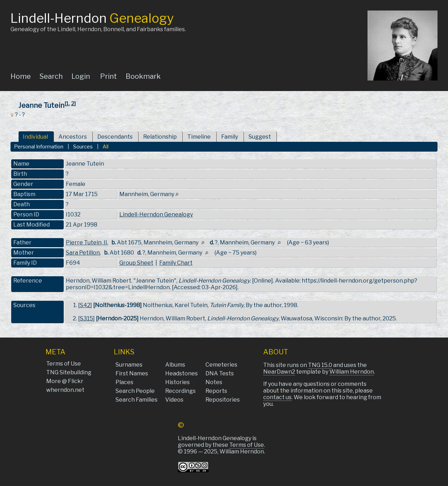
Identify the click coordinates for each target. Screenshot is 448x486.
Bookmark (143, 76)
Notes (214, 382)
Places (124, 382)
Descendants (115, 137)
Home (21, 76)
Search (51, 76)
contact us (277, 397)
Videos (174, 400)
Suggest (260, 137)
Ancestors (73, 137)
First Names (132, 373)
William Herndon (352, 372)
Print (108, 76)
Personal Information (39, 147)
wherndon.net (65, 390)
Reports (216, 391)
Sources (83, 147)
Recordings (180, 391)
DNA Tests (220, 373)
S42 (85, 305)
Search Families (136, 400)
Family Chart (176, 263)
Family (230, 137)
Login (81, 76)
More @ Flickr (65, 381)
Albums (175, 365)
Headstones (181, 373)
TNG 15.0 (320, 365)
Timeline (199, 137)
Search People (135, 391)
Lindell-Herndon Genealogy (156, 214)
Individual (35, 137)
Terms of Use (64, 364)
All (106, 147)
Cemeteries (221, 365)
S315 (86, 318)
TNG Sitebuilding (69, 372)
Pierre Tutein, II (86, 242)
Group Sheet (136, 263)
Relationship (160, 137)
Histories (177, 382)
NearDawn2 (279, 372)
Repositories (223, 400)
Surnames (129, 365)
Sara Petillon (83, 253)
